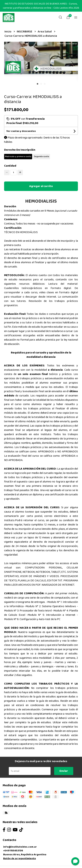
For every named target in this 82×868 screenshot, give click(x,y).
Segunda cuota (42, 156)
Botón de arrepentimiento (20, 859)
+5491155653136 (13, 851)
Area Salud (45, 32)
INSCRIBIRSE (25, 32)
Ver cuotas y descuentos (21, 131)
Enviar (64, 771)
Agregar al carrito (41, 186)
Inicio (8, 32)
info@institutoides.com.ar (20, 847)
